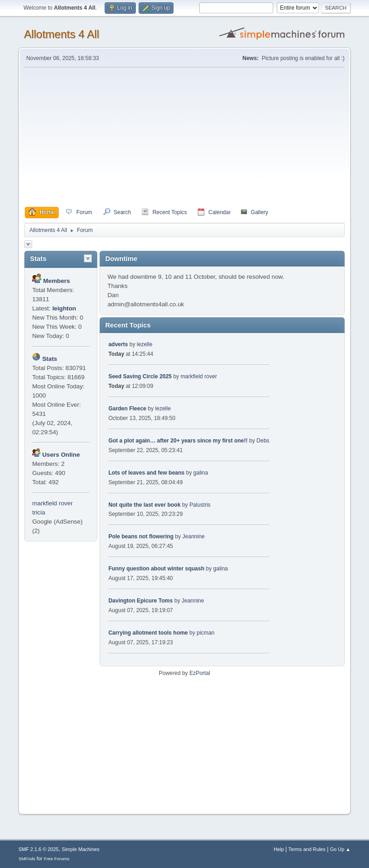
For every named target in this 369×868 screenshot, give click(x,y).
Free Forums (56, 859)
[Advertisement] (184, 137)
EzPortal (200, 673)
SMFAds (27, 859)
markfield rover (52, 503)
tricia (39, 512)
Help (279, 849)
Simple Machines (81, 849)
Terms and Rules (307, 849)
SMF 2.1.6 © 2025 (39, 849)
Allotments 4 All (61, 34)
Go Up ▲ (340, 849)
